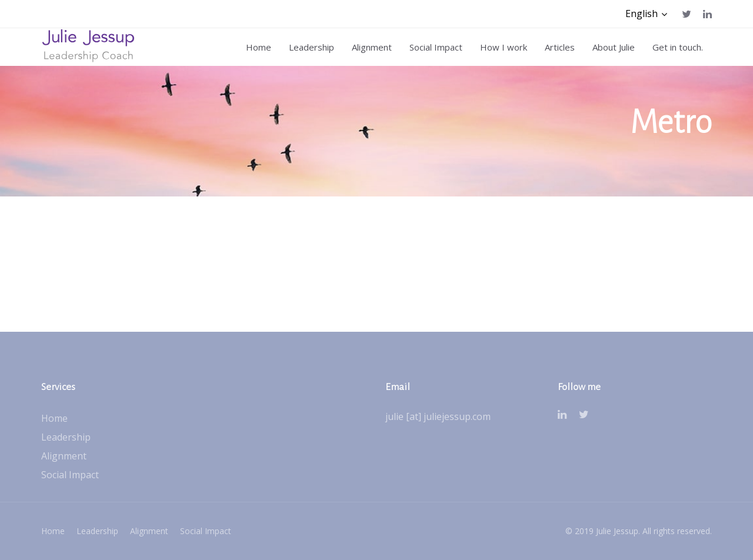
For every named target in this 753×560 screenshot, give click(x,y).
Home (54, 418)
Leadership (66, 437)
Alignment (64, 456)
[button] (646, 14)
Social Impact (70, 475)
